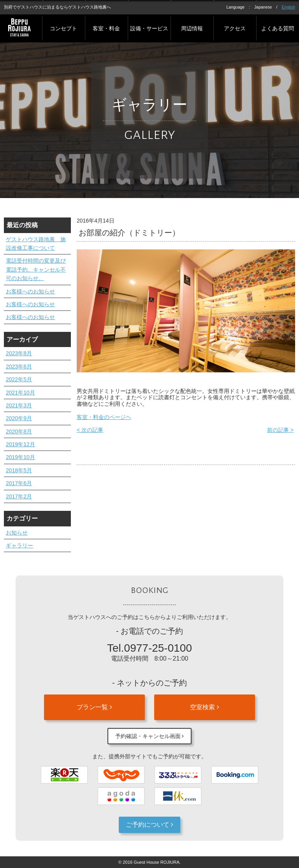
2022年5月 (19, 379)
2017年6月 (19, 483)
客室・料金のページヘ (104, 417)
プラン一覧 (94, 707)
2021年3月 (19, 405)
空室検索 (204, 707)
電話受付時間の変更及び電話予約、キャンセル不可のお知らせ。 (36, 269)
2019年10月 (20, 457)
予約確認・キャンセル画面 (150, 736)
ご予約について (149, 825)
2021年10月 (20, 393)
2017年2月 (19, 496)
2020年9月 (19, 418)
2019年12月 (20, 444)
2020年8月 (19, 431)
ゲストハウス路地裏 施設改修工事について (36, 244)
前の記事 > (280, 430)
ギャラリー (19, 545)
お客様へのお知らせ (30, 291)
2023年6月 (19, 366)
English (288, 7)
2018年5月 (19, 470)
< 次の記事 (90, 430)
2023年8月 (19, 353)
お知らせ (17, 533)
